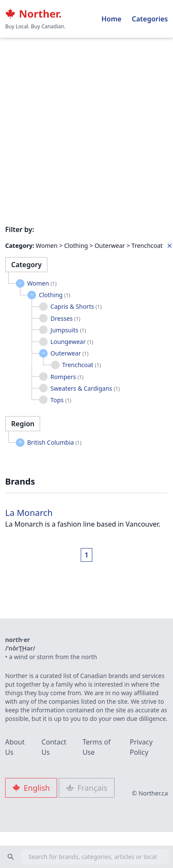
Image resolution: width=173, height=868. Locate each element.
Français (87, 788)
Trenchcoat (82, 365)
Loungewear (72, 342)
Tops (61, 400)
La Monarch (29, 513)
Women (42, 283)
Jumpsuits (68, 330)
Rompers (67, 377)
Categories (150, 19)
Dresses (65, 318)
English (31, 788)
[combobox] (86, 857)
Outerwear (70, 353)
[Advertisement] (80, 85)
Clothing (54, 295)
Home (111, 19)
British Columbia (54, 442)
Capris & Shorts (76, 306)
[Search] (11, 857)
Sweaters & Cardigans (85, 388)
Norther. (33, 14)
